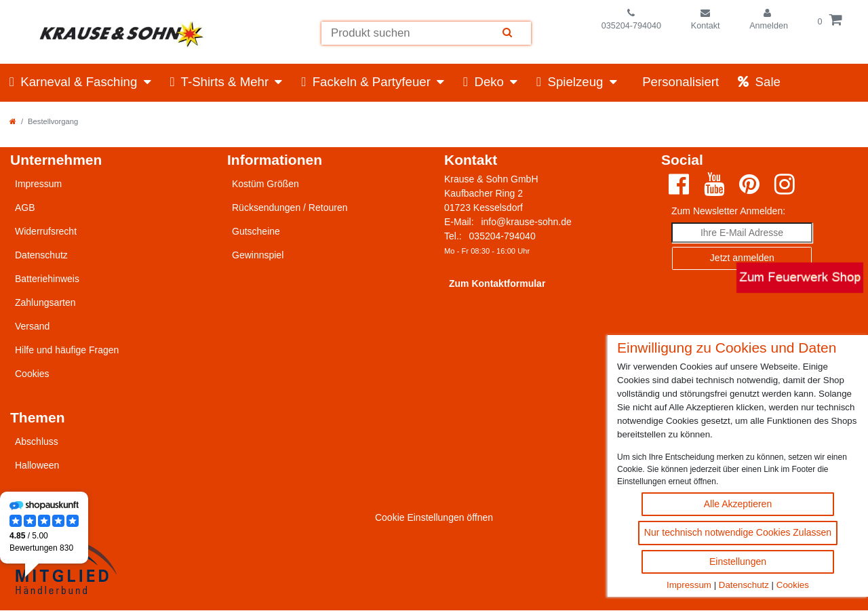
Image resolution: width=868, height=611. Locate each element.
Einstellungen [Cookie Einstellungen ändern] (738, 561)
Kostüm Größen (265, 184)
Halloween (37, 465)
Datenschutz (744, 585)
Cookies (793, 585)
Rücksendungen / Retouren (290, 208)
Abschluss (37, 441)
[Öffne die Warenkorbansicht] (830, 20)
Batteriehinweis (47, 279)
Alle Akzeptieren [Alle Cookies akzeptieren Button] (738, 504)
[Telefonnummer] (632, 20)
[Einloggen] (769, 20)
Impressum (689, 585)
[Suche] (508, 33)
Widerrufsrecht (46, 231)
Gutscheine (256, 231)
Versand (32, 326)
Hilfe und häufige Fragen (67, 350)
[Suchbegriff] (402, 33)
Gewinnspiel (258, 255)
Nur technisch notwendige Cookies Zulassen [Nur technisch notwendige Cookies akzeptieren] (738, 532)
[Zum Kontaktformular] (706, 20)
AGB (25, 208)
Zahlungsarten (45, 302)
